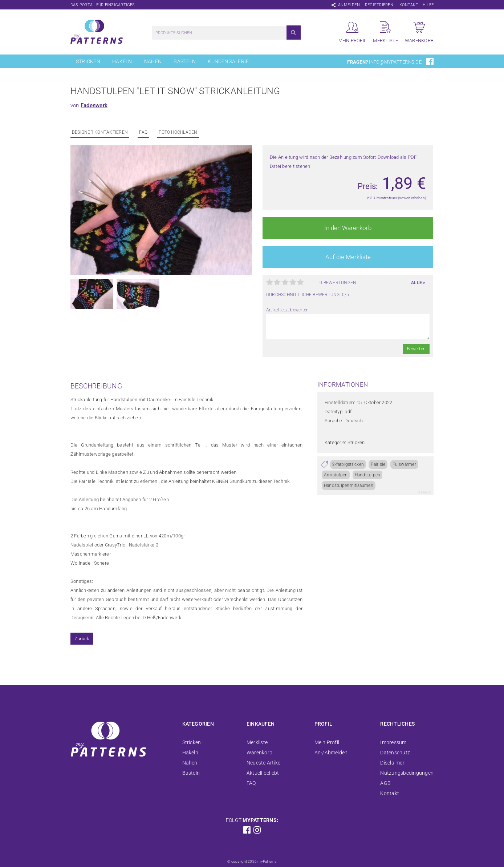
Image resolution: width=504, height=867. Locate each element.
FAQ (143, 132)
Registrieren (379, 5)
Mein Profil (327, 742)
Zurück (82, 639)
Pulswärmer (404, 464)
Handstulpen (368, 475)
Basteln (185, 61)
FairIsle (378, 464)
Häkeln (122, 61)
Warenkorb (259, 753)
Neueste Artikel (264, 763)
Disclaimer (392, 763)
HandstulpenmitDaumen (349, 485)
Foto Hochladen (178, 132)
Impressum (393, 742)
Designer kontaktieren (100, 132)
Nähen (153, 61)
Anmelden (349, 5)
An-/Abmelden (331, 753)
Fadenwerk (94, 105)
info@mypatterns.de (395, 62)
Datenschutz (395, 753)
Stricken (88, 61)
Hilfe (428, 5)
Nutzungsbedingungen (407, 773)
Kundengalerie (228, 61)
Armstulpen (336, 475)
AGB (385, 783)
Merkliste (257, 742)
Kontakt (409, 5)
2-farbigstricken (348, 464)
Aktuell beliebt (263, 773)
